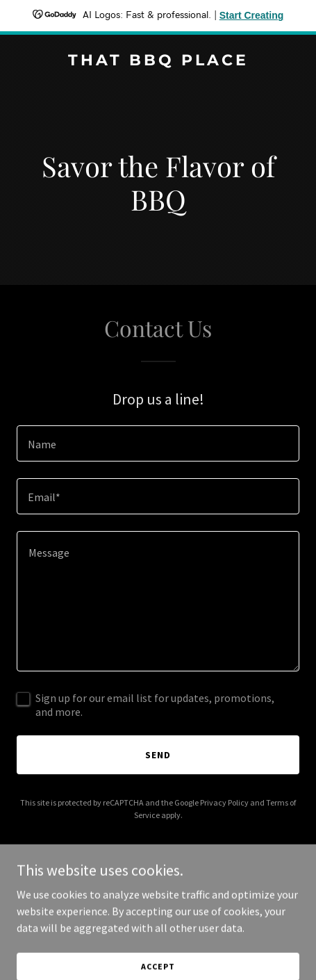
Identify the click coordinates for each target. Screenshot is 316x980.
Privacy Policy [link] (224, 802)
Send (158, 755)
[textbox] (158, 443)
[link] (158, 61)
